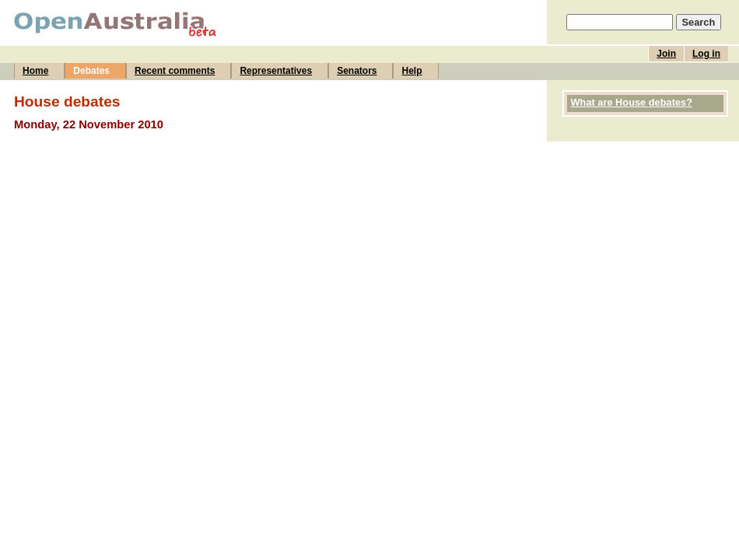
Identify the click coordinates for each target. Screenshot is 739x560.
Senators (357, 71)
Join (666, 54)
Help (412, 71)
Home (35, 71)
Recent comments (175, 71)
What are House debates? (632, 102)
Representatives (276, 71)
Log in (706, 54)
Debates (91, 71)
